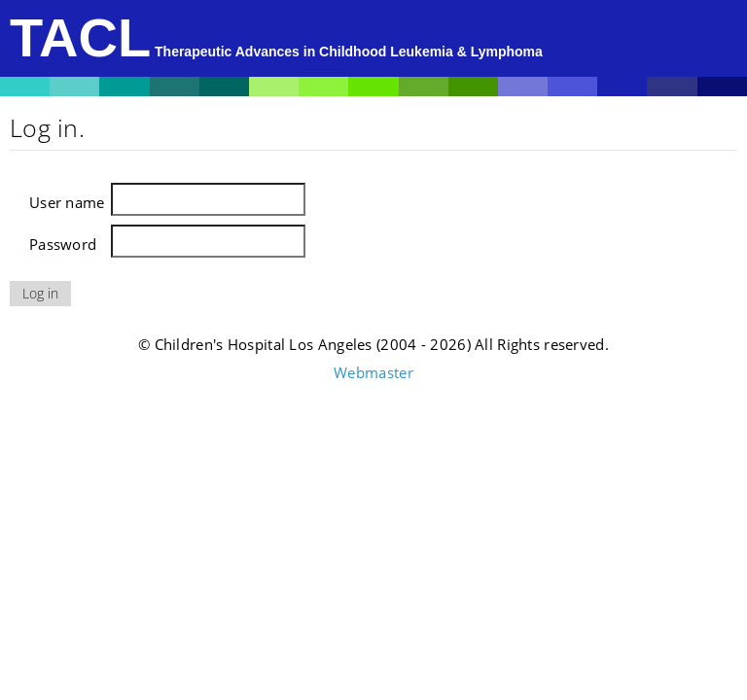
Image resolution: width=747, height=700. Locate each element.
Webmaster (373, 372)
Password (63, 244)
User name (67, 202)
